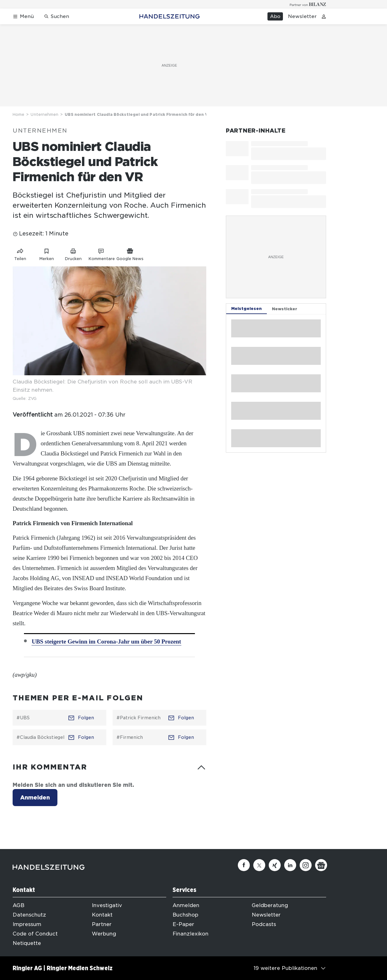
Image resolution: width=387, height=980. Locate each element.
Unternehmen (44, 114)
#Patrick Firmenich (138, 718)
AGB (18, 905)
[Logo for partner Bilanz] (308, 4)
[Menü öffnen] (23, 17)
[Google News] (321, 865)
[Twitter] (259, 865)
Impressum (27, 924)
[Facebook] (244, 865)
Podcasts (264, 924)
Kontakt (102, 915)
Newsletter (302, 16)
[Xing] (275, 865)
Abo (275, 16)
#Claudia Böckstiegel (40, 737)
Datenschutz (29, 915)
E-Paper (183, 924)
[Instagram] (306, 865)
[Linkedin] (290, 865)
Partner (102, 924)
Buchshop (185, 915)
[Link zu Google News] (130, 253)
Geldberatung (270, 905)
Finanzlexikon (191, 934)
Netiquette (27, 943)
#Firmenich (130, 737)
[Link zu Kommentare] (102, 253)
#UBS (23, 718)
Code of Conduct (35, 934)
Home (18, 114)
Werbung (104, 934)
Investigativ (107, 905)
